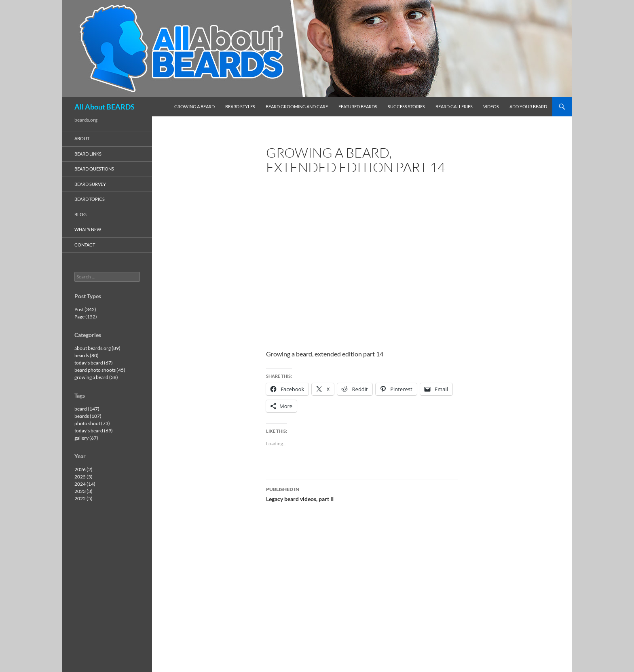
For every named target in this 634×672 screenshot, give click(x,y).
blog (80, 214)
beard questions (94, 169)
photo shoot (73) (92, 423)
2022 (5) (83, 498)
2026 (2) (83, 469)
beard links (88, 154)
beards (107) (88, 416)
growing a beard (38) (96, 377)
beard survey (90, 184)
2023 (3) (83, 491)
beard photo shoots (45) (100, 370)
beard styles (240, 106)
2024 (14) (85, 484)
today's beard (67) (94, 363)
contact (85, 245)
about (82, 138)
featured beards (358, 106)
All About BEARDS (105, 107)
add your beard (528, 106)
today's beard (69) (94, 431)
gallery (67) (86, 438)
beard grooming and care (297, 106)
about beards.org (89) (97, 348)
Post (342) (85, 309)
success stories (406, 106)
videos (491, 106)
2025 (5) (83, 477)
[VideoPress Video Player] (362, 256)
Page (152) (86, 317)
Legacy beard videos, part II (362, 493)
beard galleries (454, 106)
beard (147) (87, 409)
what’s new (88, 229)
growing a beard (194, 106)
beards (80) (87, 355)
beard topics (90, 199)
